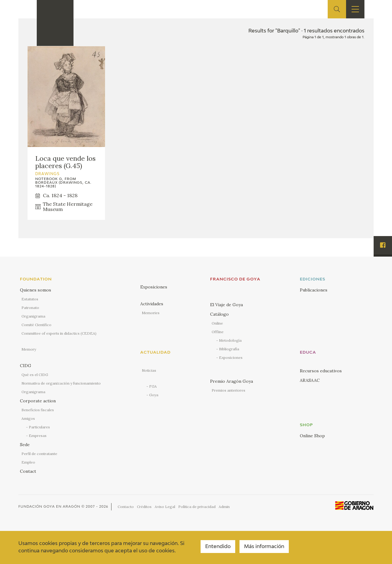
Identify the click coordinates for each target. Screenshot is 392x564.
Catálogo (219, 314)
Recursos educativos (321, 371)
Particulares (39, 427)
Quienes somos (36, 290)
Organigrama (33, 316)
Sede (25, 445)
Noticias (149, 370)
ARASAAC (310, 380)
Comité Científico (36, 325)
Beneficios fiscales (38, 410)
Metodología (230, 340)
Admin (224, 507)
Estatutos (30, 299)
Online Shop (312, 436)
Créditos (144, 507)
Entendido (218, 547)
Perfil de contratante (39, 454)
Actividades (152, 304)
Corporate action (38, 401)
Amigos (28, 418)
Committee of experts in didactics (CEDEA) (59, 333)
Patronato (30, 308)
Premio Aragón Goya (232, 381)
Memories (151, 313)
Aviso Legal (165, 507)
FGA (153, 386)
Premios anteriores (228, 390)
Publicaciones (314, 290)
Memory (29, 349)
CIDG (26, 366)
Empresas (38, 436)
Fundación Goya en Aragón (49, 507)
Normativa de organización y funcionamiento (61, 383)
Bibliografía (229, 349)
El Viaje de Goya (226, 305)
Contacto (126, 507)
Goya (154, 395)
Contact (28, 471)
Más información (264, 547)
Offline (218, 332)
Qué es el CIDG (35, 375)
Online (217, 323)
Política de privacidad (197, 507)
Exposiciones (154, 287)
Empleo (28, 462)
